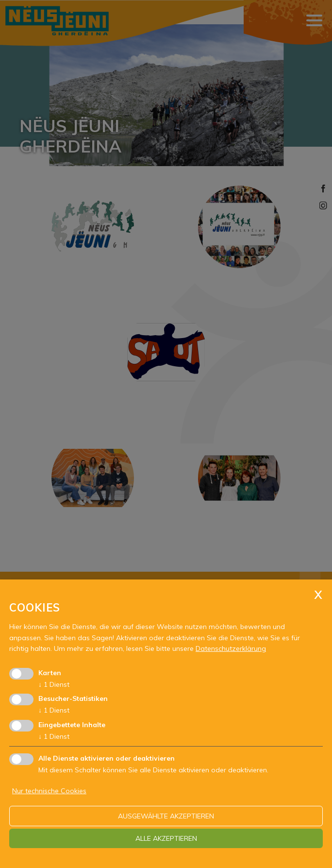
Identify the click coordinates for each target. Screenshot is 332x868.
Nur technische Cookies (49, 791)
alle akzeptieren (166, 838)
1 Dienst (54, 684)
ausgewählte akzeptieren (166, 816)
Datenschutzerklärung (231, 648)
